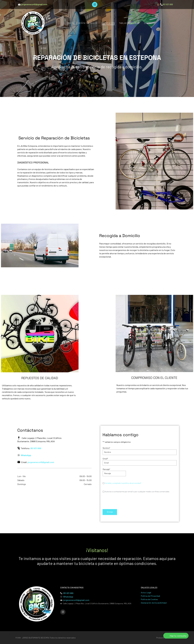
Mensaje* (106, 469)
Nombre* (106, 448)
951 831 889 (68, 593)
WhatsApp (68, 597)
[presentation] (123, 501)
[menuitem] (71, 23)
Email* (105, 459)
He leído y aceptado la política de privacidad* (123, 483)
